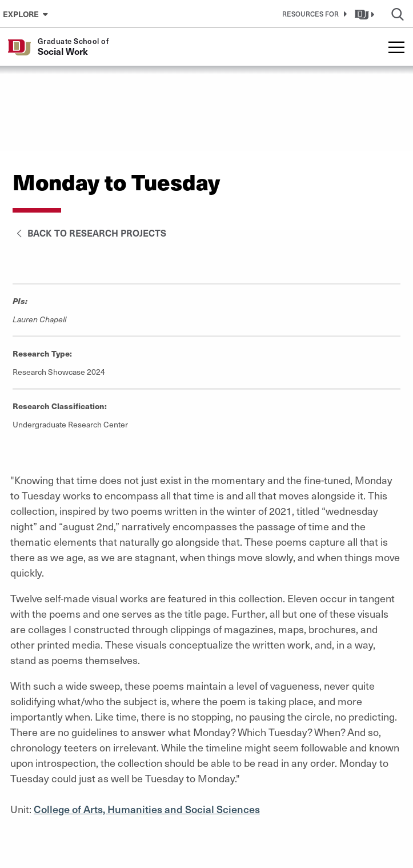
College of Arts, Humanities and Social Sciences (147, 809)
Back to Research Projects (89, 233)
